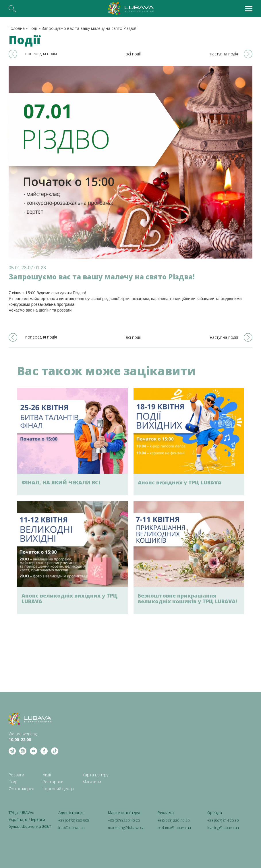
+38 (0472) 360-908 (74, 820)
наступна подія (224, 54)
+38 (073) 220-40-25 (124, 820)
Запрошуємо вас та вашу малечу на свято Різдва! (89, 28)
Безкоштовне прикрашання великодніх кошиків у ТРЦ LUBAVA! (187, 598)
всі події (133, 54)
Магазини (92, 782)
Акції (47, 775)
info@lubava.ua (71, 828)
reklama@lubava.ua (174, 828)
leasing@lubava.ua (223, 828)
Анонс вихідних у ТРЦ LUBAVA (180, 482)
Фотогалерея (21, 789)
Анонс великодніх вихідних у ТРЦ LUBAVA (69, 598)
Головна (17, 28)
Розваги (16, 775)
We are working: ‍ (23, 737)
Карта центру (95, 775)
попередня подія (41, 54)
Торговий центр (58, 789)
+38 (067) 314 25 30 (223, 820)
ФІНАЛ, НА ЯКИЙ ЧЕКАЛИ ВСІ (61, 482)
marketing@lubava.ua (126, 828)
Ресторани (53, 782)
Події (33, 28)
